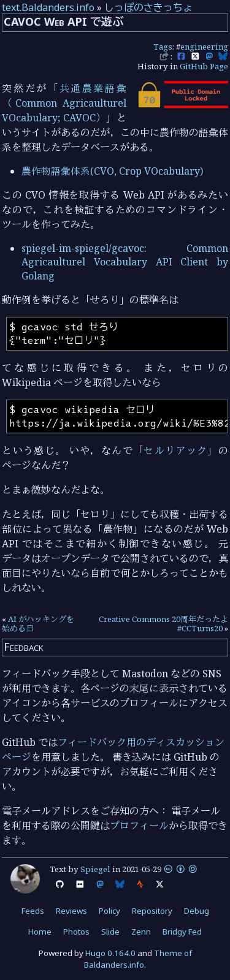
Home (40, 932)
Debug (197, 911)
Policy (109, 911)
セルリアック (175, 450)
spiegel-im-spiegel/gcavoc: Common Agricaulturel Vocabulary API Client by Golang (125, 262)
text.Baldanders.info (48, 7)
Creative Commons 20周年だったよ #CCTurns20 (163, 624)
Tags (163, 47)
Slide (110, 932)
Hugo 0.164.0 (110, 953)
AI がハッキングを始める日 (38, 624)
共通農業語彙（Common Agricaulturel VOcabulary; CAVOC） (64, 103)
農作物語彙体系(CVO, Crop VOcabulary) (112, 171)
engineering (204, 47)
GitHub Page (204, 66)
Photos (76, 932)
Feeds (33, 911)
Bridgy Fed (182, 932)
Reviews (71, 911)
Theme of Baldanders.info (138, 959)
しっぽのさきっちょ (148, 7)
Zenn (141, 932)
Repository (152, 911)
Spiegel (95, 869)
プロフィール (139, 826)
